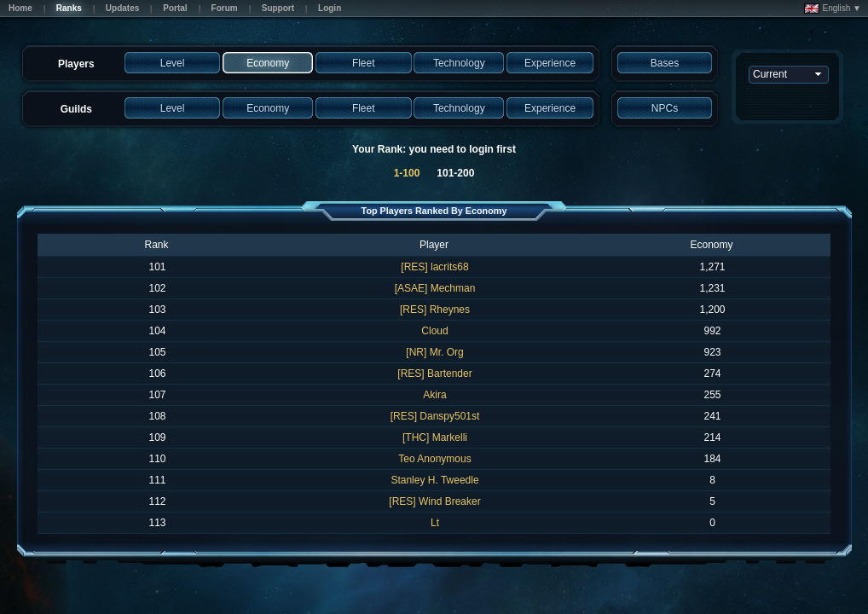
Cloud (434, 331)
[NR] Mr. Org (434, 352)
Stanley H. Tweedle (434, 480)
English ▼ (833, 9)
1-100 (407, 173)
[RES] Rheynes (435, 310)
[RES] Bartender (434, 374)
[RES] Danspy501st (435, 416)
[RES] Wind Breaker (434, 501)
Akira (434, 395)
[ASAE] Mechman (435, 288)
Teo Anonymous (434, 459)
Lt (435, 523)
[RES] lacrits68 (434, 267)
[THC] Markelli (435, 437)
